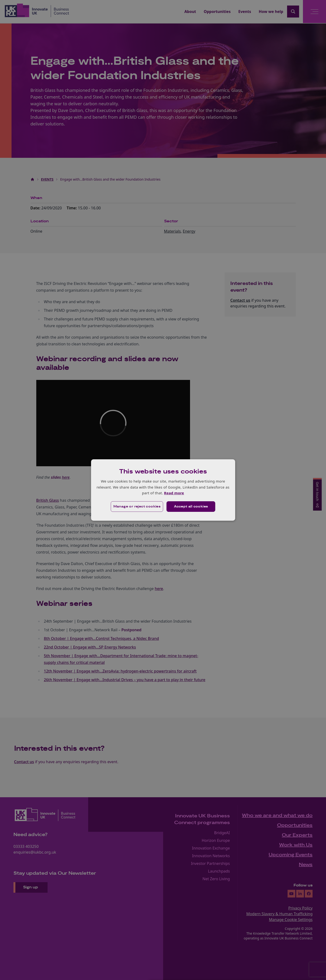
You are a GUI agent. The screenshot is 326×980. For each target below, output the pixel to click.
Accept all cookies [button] (191, 507)
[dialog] (163, 490)
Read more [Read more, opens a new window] (174, 493)
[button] (137, 507)
